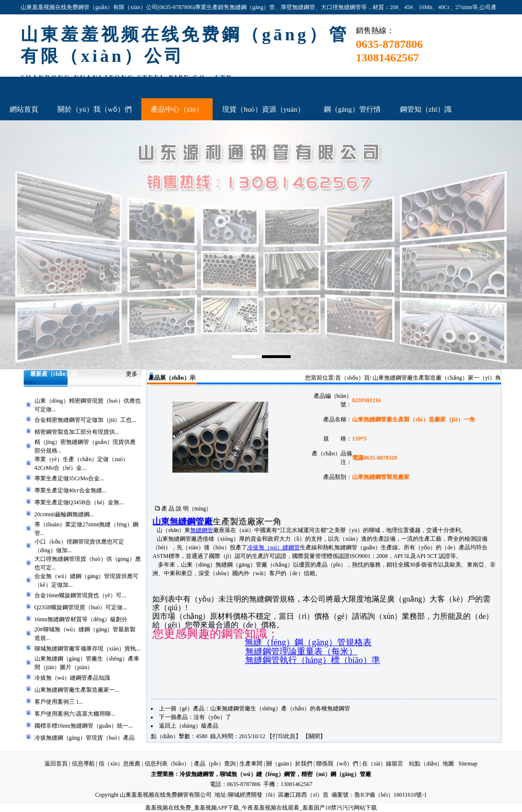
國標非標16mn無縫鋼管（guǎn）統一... (84, 726)
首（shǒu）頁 (352, 378)
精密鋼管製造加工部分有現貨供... (77, 432)
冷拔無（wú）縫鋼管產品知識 (73, 678)
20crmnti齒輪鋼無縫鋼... (64, 514)
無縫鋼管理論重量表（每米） (301, 651)
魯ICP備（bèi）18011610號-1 (391, 795)
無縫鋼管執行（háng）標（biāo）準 (313, 660)
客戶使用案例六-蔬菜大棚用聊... (75, 714)
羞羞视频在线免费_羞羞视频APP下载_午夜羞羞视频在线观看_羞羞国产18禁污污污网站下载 (261, 808)
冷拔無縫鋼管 (197, 774)
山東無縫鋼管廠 (182, 522)
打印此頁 (284, 736)
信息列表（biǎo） (167, 764)
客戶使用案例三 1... (59, 702)
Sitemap (468, 764)
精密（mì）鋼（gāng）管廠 (336, 774)
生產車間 (251, 764)
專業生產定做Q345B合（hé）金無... (79, 502)
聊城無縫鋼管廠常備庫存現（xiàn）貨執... (88, 649)
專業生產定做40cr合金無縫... (70, 490)
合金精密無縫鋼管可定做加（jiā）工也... (85, 420)
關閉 (314, 736)
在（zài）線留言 (383, 764)
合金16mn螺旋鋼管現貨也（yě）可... (80, 595)
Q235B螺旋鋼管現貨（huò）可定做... (81, 607)
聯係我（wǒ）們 (337, 764)
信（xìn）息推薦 (119, 764)
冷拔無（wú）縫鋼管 (274, 547)
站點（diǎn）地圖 (431, 764)
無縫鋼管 (202, 530)
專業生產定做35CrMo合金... (69, 478)
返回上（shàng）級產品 (189, 726)
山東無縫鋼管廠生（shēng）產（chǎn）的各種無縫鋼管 (280, 708)
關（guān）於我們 (289, 764)
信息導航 (83, 764)
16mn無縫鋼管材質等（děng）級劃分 (81, 619)
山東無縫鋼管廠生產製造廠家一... (77, 690)
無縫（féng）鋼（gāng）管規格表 (308, 642)
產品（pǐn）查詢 (215, 764)
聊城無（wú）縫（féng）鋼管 (257, 774)
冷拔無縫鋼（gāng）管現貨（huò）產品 (85, 738)
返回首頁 (56, 764)
